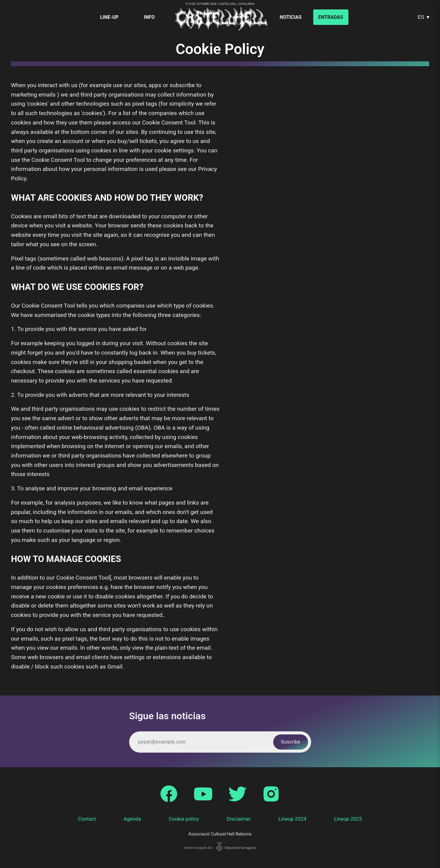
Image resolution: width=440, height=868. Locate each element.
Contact (87, 819)
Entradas (331, 17)
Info (149, 17)
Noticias (291, 17)
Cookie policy (184, 819)
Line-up (109, 17)
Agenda (132, 819)
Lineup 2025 (348, 819)
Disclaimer (239, 819)
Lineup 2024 (292, 819)
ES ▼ (424, 17)
